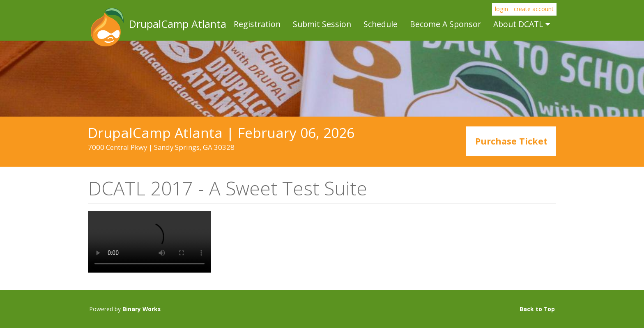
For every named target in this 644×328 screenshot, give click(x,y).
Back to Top (537, 309)
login (501, 9)
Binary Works (141, 309)
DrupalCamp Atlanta (106, 27)
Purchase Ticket (511, 141)
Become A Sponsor (445, 24)
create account (534, 9)
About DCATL (522, 24)
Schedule (381, 24)
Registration (257, 24)
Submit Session (322, 24)
